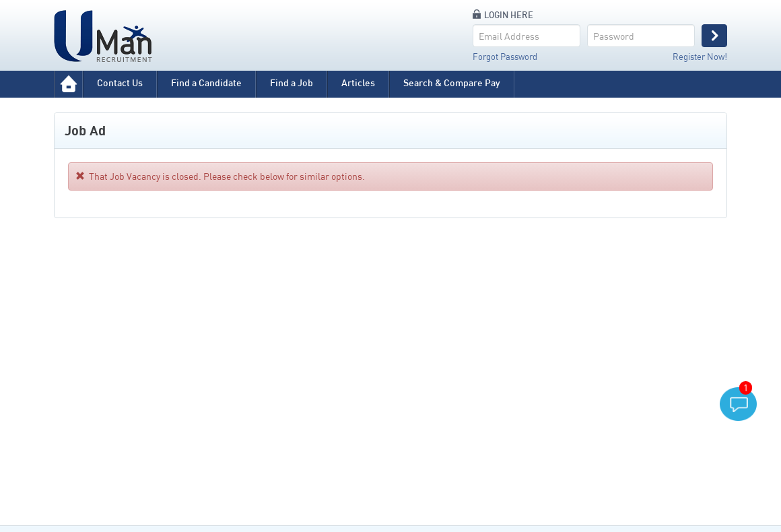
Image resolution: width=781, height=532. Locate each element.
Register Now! (700, 57)
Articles (358, 82)
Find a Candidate (206, 82)
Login (714, 36)
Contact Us (120, 82)
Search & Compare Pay (452, 82)
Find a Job (292, 82)
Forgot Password (505, 57)
